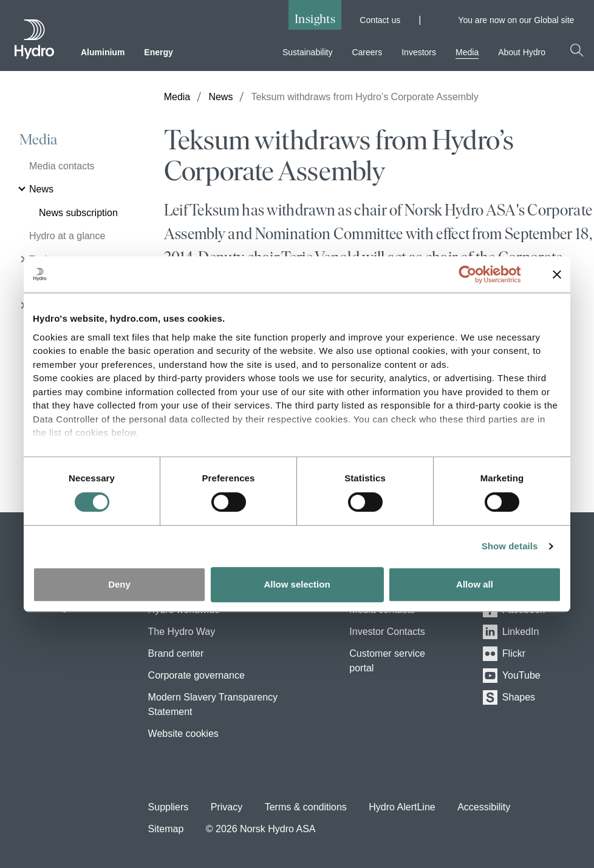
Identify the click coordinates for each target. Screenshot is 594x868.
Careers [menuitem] (367, 52)
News (220, 97)
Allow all (475, 584)
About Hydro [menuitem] (522, 52)
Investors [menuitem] (419, 52)
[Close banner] (557, 274)
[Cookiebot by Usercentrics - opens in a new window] (477, 274)
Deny (119, 584)
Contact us (380, 20)
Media (38, 140)
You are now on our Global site (521, 20)
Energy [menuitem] (158, 52)
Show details (510, 546)
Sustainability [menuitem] (308, 52)
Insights (315, 19)
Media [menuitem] (467, 52)
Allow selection (297, 584)
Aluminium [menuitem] (103, 52)
